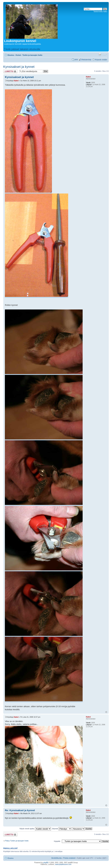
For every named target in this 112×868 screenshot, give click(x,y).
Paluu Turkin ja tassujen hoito (17, 841)
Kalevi (16, 81)
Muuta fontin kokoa (105, 54)
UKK (76, 60)
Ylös (106, 712)
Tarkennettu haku (100, 11)
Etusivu (11, 55)
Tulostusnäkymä (100, 54)
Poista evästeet (69, 858)
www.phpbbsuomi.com (63, 864)
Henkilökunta (56, 858)
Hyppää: (57, 841)
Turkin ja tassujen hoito (32, 55)
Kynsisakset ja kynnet (19, 67)
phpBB (46, 863)
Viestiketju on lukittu (10, 71)
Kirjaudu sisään (101, 60)
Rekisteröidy (86, 60)
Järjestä (62, 829)
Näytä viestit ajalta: (35, 829)
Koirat (18, 55)
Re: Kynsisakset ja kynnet (20, 810)
